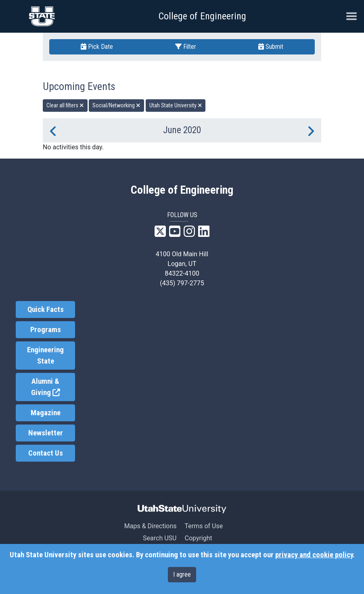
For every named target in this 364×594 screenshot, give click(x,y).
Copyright (198, 538)
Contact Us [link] (46, 453)
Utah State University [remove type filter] (176, 105)
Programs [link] (46, 330)
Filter (186, 47)
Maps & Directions (151, 526)
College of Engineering (202, 16)
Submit (271, 47)
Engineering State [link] (45, 356)
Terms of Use (204, 526)
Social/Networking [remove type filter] (116, 105)
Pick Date (97, 47)
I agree (182, 574)
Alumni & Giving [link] (53, 387)
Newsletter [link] (46, 433)
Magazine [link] (46, 413)
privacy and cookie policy (314, 555)
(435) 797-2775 (182, 283)
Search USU (160, 538)
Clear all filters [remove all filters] (65, 105)
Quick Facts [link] (46, 310)
